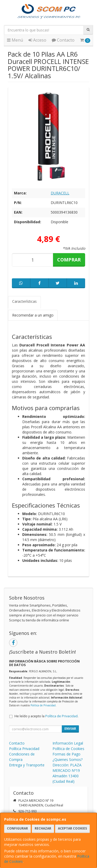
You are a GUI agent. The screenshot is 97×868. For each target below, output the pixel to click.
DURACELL (60, 193)
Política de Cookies (68, 749)
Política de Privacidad (43, 705)
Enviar (70, 729)
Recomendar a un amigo (33, 315)
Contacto (63, 40)
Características (24, 301)
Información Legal (68, 743)
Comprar (69, 260)
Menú (15, 40)
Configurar (17, 828)
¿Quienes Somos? (68, 759)
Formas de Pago (66, 754)
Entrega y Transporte (27, 765)
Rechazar (43, 828)
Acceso (37, 40)
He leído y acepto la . (46, 716)
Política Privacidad (24, 749)
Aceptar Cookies (72, 828)
